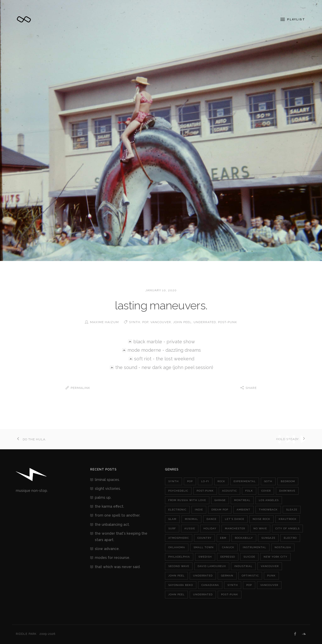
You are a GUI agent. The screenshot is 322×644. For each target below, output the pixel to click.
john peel (182, 322)
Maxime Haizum (104, 322)
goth (268, 481)
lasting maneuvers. (161, 305)
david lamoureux (212, 566)
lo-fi (205, 481)
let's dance (235, 519)
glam (172, 519)
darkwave (287, 490)
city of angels (287, 528)
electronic (177, 509)
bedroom (288, 481)
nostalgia (283, 547)
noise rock (261, 519)
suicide (249, 556)
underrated (205, 322)
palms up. (103, 497)
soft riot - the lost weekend (164, 359)
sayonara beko (181, 585)
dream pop (220, 509)
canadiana (210, 585)
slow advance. (107, 548)
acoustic (229, 490)
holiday (210, 528)
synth (135, 322)
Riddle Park (26, 634)
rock (221, 481)
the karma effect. (110, 506)
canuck (228, 547)
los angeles (269, 500)
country (204, 538)
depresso (228, 556)
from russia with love (187, 500)
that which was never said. (118, 567)
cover (266, 490)
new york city (275, 556)
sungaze (268, 538)
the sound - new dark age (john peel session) (164, 367)
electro (290, 538)
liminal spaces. (107, 479)
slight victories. (108, 488)
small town (204, 547)
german (227, 575)
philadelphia (179, 556)
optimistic (250, 575)
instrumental (254, 547)
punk (271, 575)
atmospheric (179, 538)
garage (220, 500)
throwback (268, 509)
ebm (223, 538)
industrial (243, 566)
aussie (190, 528)
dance (211, 519)
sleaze (292, 509)
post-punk (228, 322)
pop (145, 322)
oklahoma (177, 547)
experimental (245, 481)
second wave (179, 566)
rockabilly (244, 538)
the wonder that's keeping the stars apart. (121, 536)
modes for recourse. (112, 557)
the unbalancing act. (112, 524)
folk (249, 490)
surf (172, 528)
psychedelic (178, 490)
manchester (235, 528)
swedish (205, 556)
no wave (260, 528)
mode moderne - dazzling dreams (164, 350)
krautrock (288, 519)
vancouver (161, 322)
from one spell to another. (118, 515)
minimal (191, 519)
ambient (243, 509)
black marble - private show (164, 342)
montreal (242, 500)
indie (199, 509)
